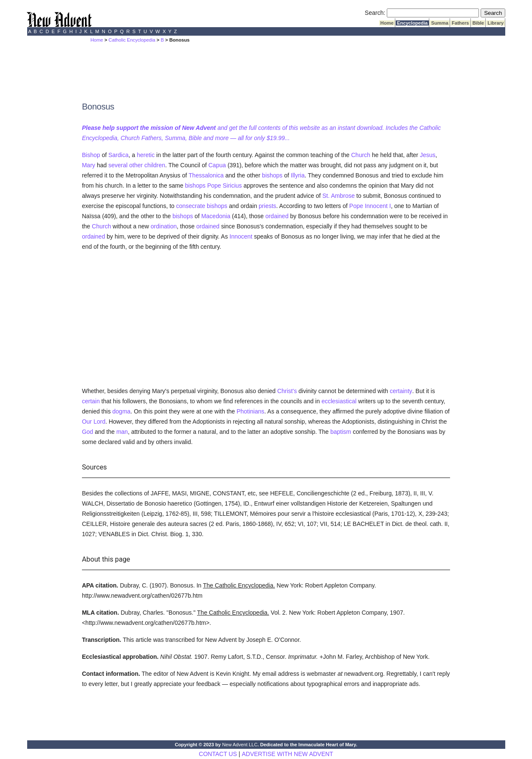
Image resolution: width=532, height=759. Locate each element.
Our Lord (94, 422)
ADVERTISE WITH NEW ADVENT (287, 754)
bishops (272, 175)
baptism (341, 432)
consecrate (191, 206)
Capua (217, 165)
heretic (146, 155)
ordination (164, 226)
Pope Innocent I (370, 206)
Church (361, 155)
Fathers (460, 23)
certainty (401, 391)
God (87, 432)
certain (91, 401)
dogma (122, 411)
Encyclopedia (412, 23)
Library (495, 23)
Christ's (287, 391)
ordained (277, 216)
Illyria (298, 175)
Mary (89, 165)
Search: (375, 13)
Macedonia (216, 216)
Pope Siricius (225, 186)
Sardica (118, 155)
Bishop (91, 155)
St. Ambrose (338, 196)
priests (267, 206)
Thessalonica (206, 175)
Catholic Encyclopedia (132, 40)
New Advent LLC (240, 745)
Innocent (241, 236)
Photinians (250, 411)
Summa (440, 23)
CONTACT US (218, 754)
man (122, 432)
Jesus (428, 155)
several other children (137, 165)
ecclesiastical (339, 401)
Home (387, 23)
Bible (479, 23)
